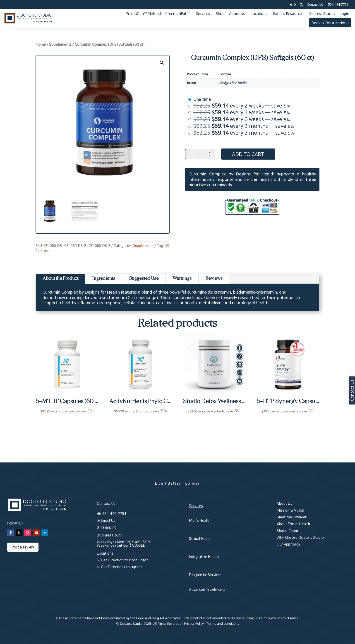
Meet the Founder (292, 517)
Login (344, 14)
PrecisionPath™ (178, 14)
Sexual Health (200, 539)
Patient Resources (288, 14)
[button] (162, 63)
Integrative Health (204, 557)
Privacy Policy (194, 624)
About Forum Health (293, 524)
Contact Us (315, 4)
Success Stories (322, 14)
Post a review (23, 547)
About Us (237, 14)
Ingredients (104, 279)
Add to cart (249, 154)
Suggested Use (144, 279)
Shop (220, 14)
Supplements (60, 44)
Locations (259, 14)
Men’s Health (200, 520)
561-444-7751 (338, 4)
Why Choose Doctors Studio (300, 537)
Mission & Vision (290, 510)
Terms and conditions (223, 624)
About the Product (60, 279)
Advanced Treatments (207, 589)
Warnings (182, 279)
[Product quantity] (200, 154)
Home (41, 44)
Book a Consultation (329, 23)
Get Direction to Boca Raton (124, 560)
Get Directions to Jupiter (121, 567)
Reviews (214, 279)
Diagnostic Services (205, 575)
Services (203, 14)
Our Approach (288, 544)
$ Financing (107, 527)
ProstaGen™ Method (143, 14)
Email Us (108, 520)
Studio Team (287, 531)
